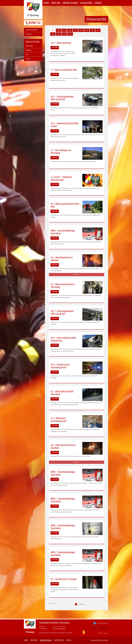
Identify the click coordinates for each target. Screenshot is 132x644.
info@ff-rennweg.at (61, 629)
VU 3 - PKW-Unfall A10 (61, 43)
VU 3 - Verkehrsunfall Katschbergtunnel (60, 366)
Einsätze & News (70, 3)
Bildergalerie (29, 50)
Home (46, 3)
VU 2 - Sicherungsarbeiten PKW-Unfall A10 (62, 312)
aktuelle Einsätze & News (31, 30)
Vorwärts (82, 604)
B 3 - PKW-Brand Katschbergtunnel (58, 420)
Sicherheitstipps (29, 46)
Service (98, 3)
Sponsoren (28, 59)
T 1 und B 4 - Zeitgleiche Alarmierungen (61, 178)
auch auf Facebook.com (101, 623)
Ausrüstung (86, 3)
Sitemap (106, 640)
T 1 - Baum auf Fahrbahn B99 (63, 70)
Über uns (56, 3)
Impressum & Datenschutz (97, 640)
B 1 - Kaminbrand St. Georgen (64, 579)
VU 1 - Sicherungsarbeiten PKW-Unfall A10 (62, 98)
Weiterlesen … (79, 275)
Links (27, 54)
